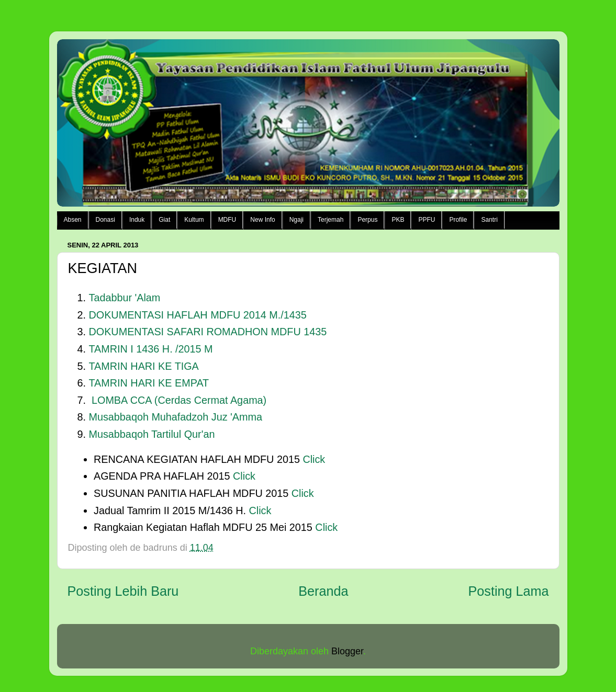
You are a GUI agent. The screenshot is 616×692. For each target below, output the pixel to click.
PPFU (427, 220)
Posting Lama (508, 591)
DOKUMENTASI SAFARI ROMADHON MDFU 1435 (208, 332)
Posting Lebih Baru (123, 591)
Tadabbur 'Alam (125, 298)
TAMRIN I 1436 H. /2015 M (151, 349)
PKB (398, 220)
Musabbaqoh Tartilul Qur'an (152, 434)
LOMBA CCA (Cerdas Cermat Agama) (179, 400)
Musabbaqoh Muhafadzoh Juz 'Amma (176, 417)
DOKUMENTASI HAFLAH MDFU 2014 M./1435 (198, 315)
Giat (164, 220)
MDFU (227, 220)
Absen (73, 220)
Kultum (194, 220)
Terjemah (331, 220)
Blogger (347, 651)
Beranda (323, 591)
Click (314, 459)
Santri (489, 220)
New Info (262, 220)
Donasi (105, 220)
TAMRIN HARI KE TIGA (144, 366)
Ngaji (296, 220)
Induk (137, 220)
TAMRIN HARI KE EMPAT (149, 383)
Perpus (367, 220)
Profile (458, 220)
